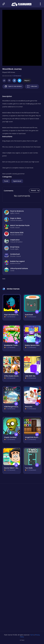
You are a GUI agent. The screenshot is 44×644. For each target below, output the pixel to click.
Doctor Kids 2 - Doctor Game (15, 468)
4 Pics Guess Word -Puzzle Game (17, 376)
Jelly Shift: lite (30, 376)
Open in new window (13, 86)
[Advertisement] (22, 512)
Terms (32, 635)
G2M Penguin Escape (12, 407)
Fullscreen (32, 86)
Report (27, 80)
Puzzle (6, 181)
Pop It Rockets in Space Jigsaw (16, 315)
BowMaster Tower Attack (14, 345)
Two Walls (29, 468)
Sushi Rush (29, 315)
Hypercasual (17, 181)
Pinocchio (29, 407)
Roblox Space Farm (32, 345)
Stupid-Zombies (10, 437)
